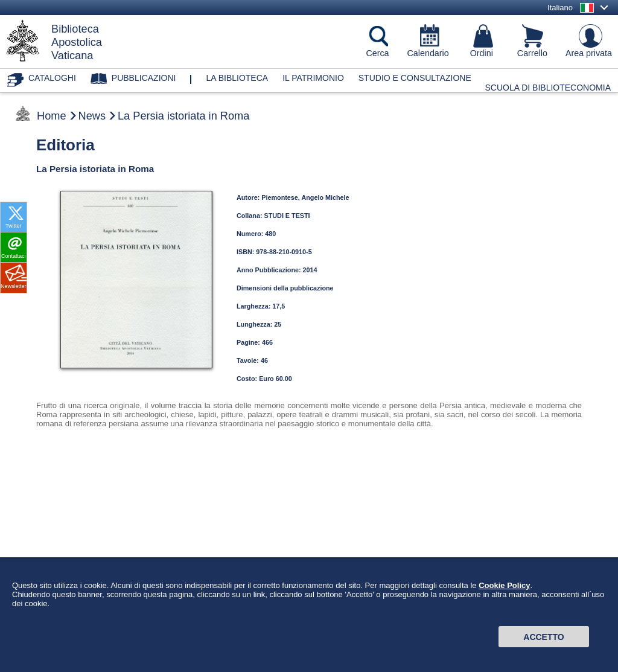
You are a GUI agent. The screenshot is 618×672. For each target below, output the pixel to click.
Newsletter (14, 286)
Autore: (249, 197)
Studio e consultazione (415, 78)
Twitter (14, 226)
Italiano (560, 8)
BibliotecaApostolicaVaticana (77, 42)
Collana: (250, 216)
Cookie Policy (504, 585)
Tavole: (249, 360)
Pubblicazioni (144, 78)
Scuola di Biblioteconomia (548, 88)
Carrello (532, 53)
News (92, 116)
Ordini (482, 53)
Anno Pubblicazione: (270, 270)
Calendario (428, 53)
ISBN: (246, 252)
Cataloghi (52, 78)
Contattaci (14, 256)
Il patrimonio (313, 78)
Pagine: (249, 342)
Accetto (543, 637)
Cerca (377, 53)
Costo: (248, 379)
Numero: (251, 234)
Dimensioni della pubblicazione (285, 288)
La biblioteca (237, 78)
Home (52, 116)
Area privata (589, 53)
